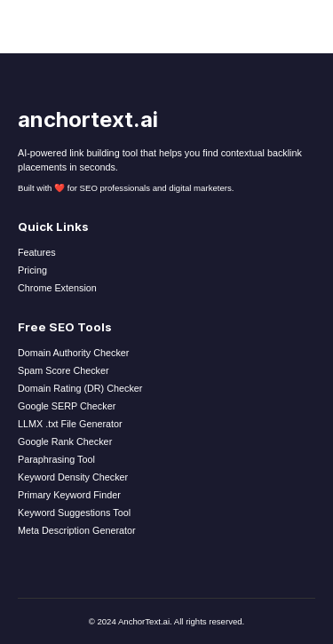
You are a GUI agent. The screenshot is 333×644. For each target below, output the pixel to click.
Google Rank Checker (65, 441)
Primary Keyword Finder (69, 495)
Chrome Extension (57, 288)
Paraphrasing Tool (56, 459)
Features (37, 252)
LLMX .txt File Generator (70, 424)
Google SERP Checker (67, 406)
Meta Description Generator (77, 530)
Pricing (32, 270)
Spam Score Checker (63, 370)
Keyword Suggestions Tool (74, 513)
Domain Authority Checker (73, 353)
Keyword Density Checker (73, 477)
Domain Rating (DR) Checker (80, 388)
